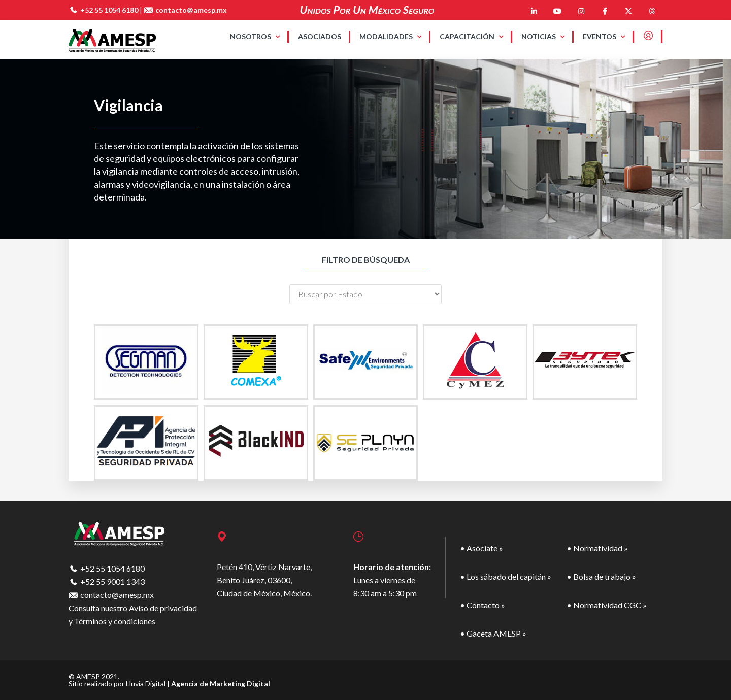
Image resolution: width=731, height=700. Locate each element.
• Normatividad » (597, 548)
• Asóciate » (481, 548)
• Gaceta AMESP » (493, 633)
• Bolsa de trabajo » (601, 576)
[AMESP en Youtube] (557, 11)
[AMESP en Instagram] (581, 11)
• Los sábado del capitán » (506, 576)
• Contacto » (483, 605)
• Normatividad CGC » (607, 605)
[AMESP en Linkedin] (534, 11)
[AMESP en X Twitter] (628, 11)
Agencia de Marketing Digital (221, 684)
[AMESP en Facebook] (605, 11)
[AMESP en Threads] (652, 11)
